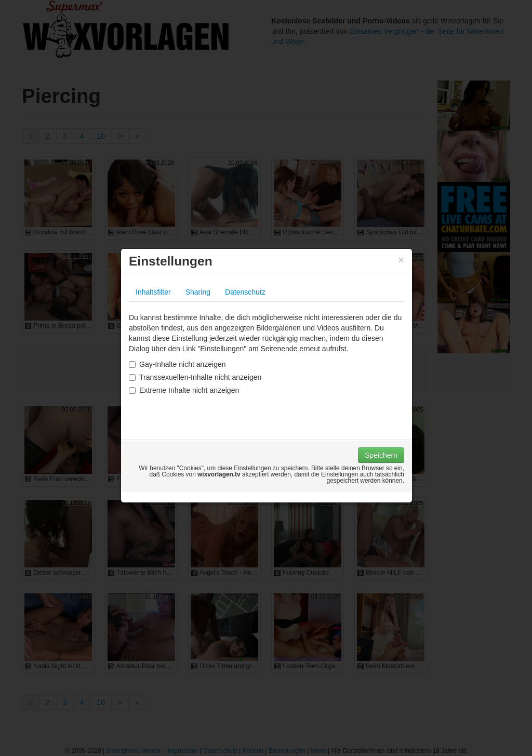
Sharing (198, 292)
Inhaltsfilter (153, 292)
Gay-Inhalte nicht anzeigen (177, 364)
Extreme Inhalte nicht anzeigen (184, 390)
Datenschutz (245, 292)
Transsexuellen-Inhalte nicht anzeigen (195, 377)
